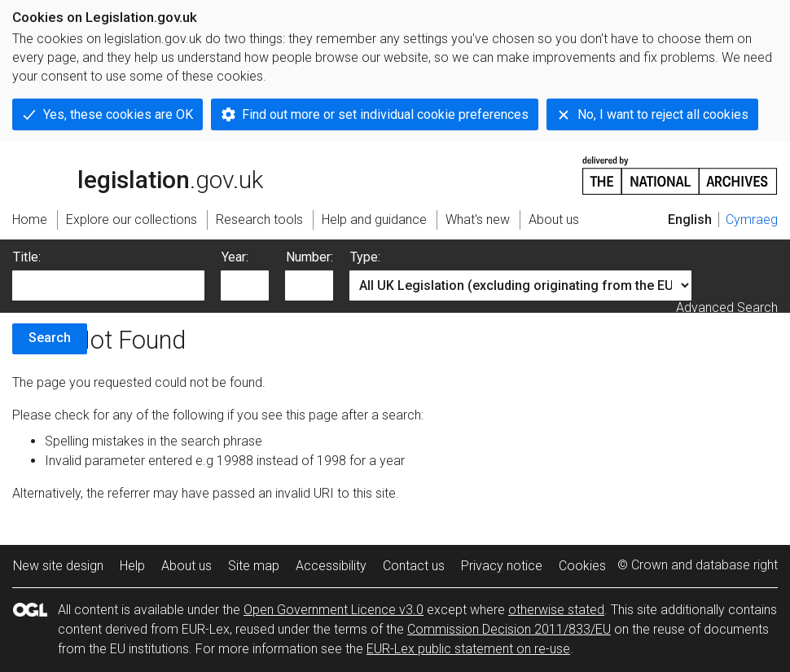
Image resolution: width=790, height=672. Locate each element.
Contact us (414, 566)
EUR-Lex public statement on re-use (468, 649)
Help (132, 566)
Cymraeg (752, 220)
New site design (58, 566)
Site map (254, 566)
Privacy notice (502, 566)
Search (50, 338)
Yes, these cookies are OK (118, 114)
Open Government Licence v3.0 (334, 610)
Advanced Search (727, 307)
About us (187, 566)
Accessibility (331, 566)
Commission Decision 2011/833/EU (509, 629)
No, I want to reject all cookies (663, 114)
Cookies (582, 566)
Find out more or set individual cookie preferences (385, 114)
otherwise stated (556, 610)
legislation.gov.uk (138, 174)
